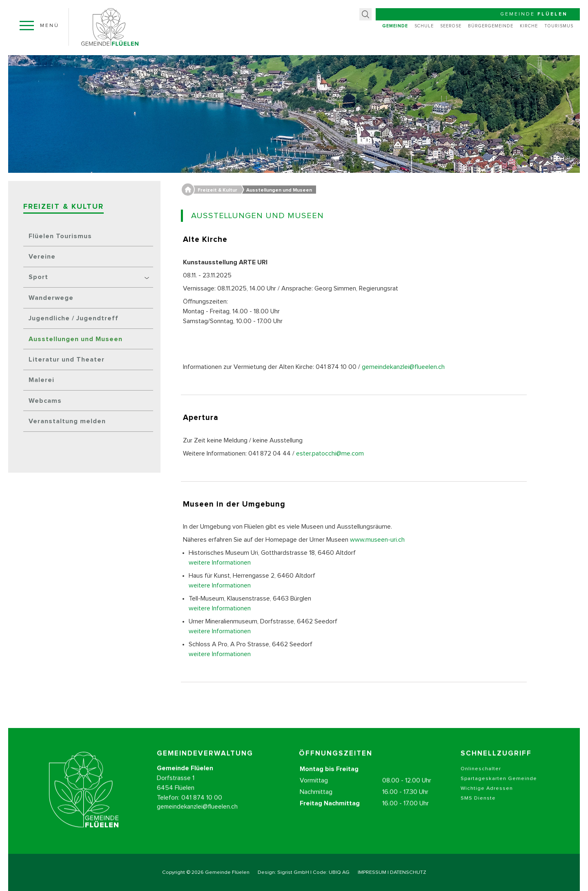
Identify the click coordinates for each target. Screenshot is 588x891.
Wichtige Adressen (487, 801)
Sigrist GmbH (293, 872)
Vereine (42, 257)
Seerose (451, 26)
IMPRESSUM (372, 872)
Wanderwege (51, 298)
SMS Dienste (478, 811)
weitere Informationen (220, 563)
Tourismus (559, 26)
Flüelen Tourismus (60, 236)
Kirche (529, 26)
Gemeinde (395, 26)
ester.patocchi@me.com (330, 453)
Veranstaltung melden (67, 421)
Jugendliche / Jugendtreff (73, 318)
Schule (424, 26)
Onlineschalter (481, 781)
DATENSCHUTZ (408, 872)
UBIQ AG (339, 872)
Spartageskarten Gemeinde (499, 791)
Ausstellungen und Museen (76, 339)
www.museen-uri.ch (377, 540)
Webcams (45, 401)
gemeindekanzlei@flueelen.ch (403, 367)
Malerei (41, 380)
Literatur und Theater (67, 360)
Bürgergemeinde (491, 26)
